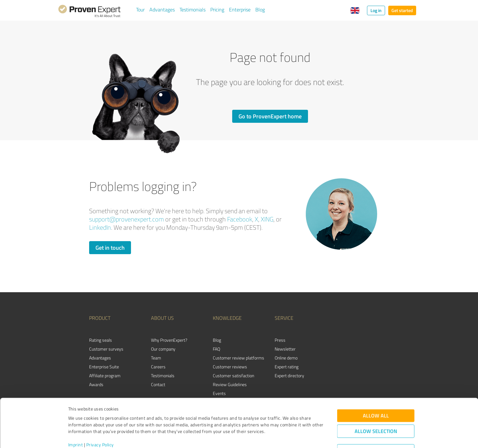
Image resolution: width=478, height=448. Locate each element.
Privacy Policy (100, 418)
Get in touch (110, 247)
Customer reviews (230, 367)
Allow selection (376, 405)
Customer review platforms (239, 358)
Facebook (240, 219)
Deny (376, 424)
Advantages (162, 10)
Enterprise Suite (104, 367)
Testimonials (193, 10)
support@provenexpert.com (127, 219)
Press (280, 340)
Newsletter (285, 349)
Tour (140, 10)
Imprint (76, 418)
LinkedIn (100, 227)
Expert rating (287, 367)
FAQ (216, 349)
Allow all (376, 389)
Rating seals (101, 340)
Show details (279, 436)
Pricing (217, 10)
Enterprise (240, 10)
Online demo (286, 358)
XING (267, 219)
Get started (402, 10)
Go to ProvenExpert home (270, 116)
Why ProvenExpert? (169, 340)
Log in (376, 10)
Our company (163, 349)
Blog (260, 10)
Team (156, 358)
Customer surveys (106, 349)
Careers (158, 367)
